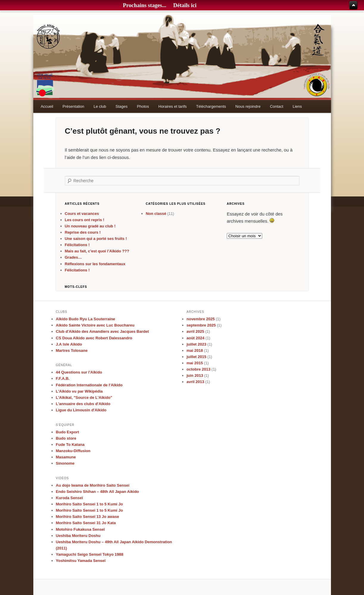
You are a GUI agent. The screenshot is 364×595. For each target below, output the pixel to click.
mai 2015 (195, 363)
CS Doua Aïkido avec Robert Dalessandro (94, 338)
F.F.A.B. (63, 378)
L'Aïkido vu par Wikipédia (79, 391)
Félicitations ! (77, 245)
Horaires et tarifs (172, 106)
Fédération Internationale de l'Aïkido (89, 385)
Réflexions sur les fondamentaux (95, 264)
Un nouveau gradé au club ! (90, 226)
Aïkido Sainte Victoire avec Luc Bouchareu (95, 325)
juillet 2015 (196, 357)
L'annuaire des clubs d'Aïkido (83, 404)
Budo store (66, 438)
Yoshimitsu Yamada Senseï (81, 561)
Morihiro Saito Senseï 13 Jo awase (88, 517)
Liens (297, 106)
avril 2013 (195, 382)
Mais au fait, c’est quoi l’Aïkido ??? (97, 251)
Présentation (73, 106)
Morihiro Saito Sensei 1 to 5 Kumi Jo (89, 504)
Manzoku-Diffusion (73, 451)
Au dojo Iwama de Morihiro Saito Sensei (93, 485)
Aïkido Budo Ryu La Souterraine (86, 319)
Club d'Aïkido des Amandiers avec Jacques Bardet (103, 331)
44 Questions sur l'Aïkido (79, 372)
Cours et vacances (82, 214)
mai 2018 (195, 350)
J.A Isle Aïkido (69, 344)
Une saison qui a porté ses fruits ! (96, 239)
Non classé (156, 214)
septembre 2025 (201, 325)
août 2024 (196, 338)
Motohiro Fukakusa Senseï (81, 529)
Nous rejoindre (248, 106)
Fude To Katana (70, 445)
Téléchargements (211, 106)
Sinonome (65, 463)
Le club (100, 106)
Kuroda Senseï (69, 498)
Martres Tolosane (72, 350)
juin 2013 (195, 375)
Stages (121, 106)
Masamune (66, 457)
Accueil (47, 106)
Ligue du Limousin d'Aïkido (81, 410)
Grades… (74, 257)
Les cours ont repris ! (85, 220)
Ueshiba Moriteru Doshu (78, 536)
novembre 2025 (201, 319)
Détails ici (185, 5)
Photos (143, 106)
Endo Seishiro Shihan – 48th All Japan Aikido (97, 492)
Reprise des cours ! (83, 232)
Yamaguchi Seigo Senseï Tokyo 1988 (90, 554)
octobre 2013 (199, 369)
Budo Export (68, 432)
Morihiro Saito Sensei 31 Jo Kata (86, 523)
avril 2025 (195, 331)
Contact (277, 106)
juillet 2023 (196, 344)
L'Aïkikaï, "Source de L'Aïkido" (84, 398)
